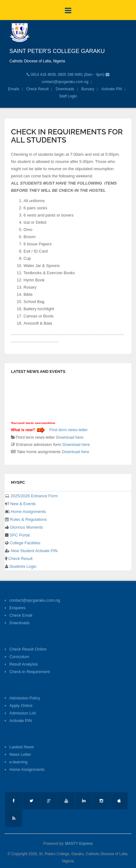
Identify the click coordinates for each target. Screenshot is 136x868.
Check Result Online (28, 649)
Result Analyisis (24, 664)
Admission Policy (25, 698)
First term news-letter (68, 430)
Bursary (88, 89)
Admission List (23, 713)
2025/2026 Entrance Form (34, 496)
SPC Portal (19, 535)
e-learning (18, 762)
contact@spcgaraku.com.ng (65, 82)
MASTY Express (79, 844)
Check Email (21, 615)
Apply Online (21, 706)
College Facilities (24, 543)
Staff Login (68, 96)
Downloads (65, 89)
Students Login (22, 566)
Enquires (17, 608)
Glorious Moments (26, 527)
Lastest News (22, 747)
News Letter (20, 754)
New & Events (22, 504)
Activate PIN (112, 89)
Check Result (37, 89)
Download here (70, 437)
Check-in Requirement (30, 672)
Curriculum (19, 657)
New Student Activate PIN (34, 551)
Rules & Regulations (28, 519)
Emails (13, 89)
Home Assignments (28, 512)
